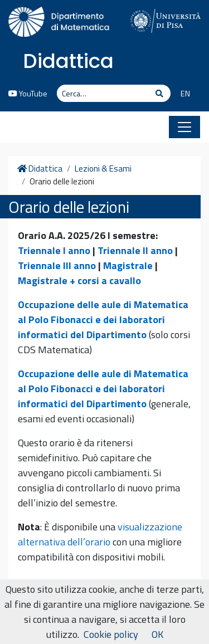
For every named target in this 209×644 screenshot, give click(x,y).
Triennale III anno (57, 265)
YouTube (28, 94)
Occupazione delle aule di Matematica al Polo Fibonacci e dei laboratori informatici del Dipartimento (103, 319)
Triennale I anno (54, 250)
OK (157, 634)
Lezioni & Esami (103, 169)
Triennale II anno (135, 250)
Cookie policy (111, 634)
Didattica (68, 61)
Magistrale (128, 265)
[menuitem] (181, 94)
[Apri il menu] (184, 127)
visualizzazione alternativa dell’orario (100, 534)
